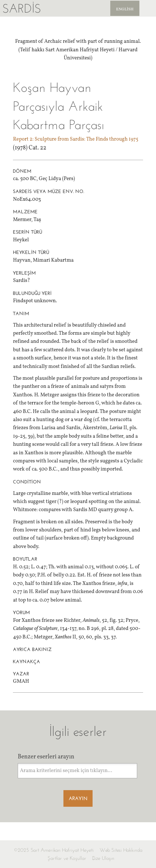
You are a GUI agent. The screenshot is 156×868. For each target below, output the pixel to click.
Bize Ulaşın (103, 858)
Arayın (78, 798)
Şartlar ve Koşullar (67, 858)
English (125, 9)
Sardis (22, 8)
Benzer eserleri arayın (46, 757)
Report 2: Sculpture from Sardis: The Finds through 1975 (76, 139)
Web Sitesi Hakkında (121, 850)
